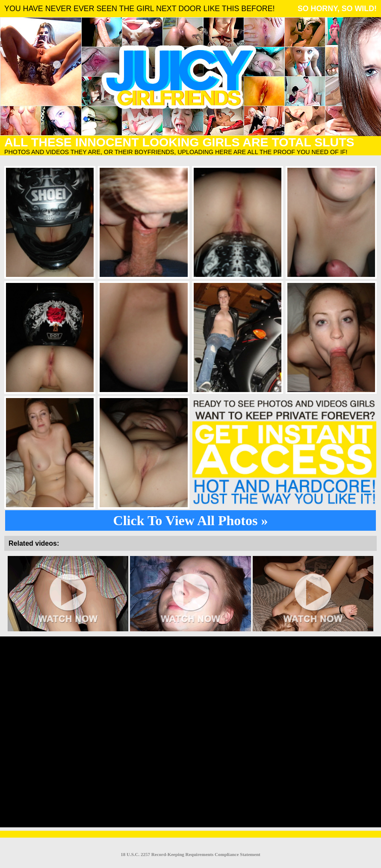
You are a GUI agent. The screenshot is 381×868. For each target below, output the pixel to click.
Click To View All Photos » (191, 520)
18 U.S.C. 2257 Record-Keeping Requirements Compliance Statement (190, 854)
